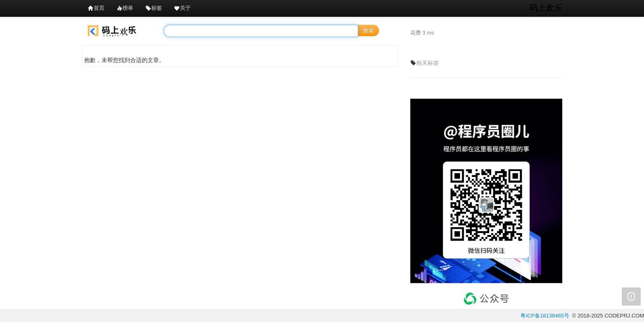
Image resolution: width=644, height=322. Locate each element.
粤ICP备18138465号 (545, 316)
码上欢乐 (546, 8)
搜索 (368, 30)
